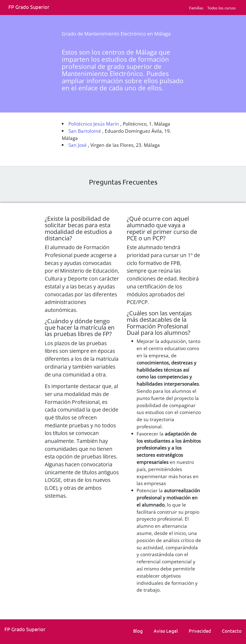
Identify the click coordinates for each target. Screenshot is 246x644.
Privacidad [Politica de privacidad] (200, 631)
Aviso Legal (166, 631)
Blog (138, 631)
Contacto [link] (232, 631)
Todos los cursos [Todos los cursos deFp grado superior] (221, 8)
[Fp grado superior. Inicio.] (27, 630)
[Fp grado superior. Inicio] (31, 8)
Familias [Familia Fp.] (196, 8)
